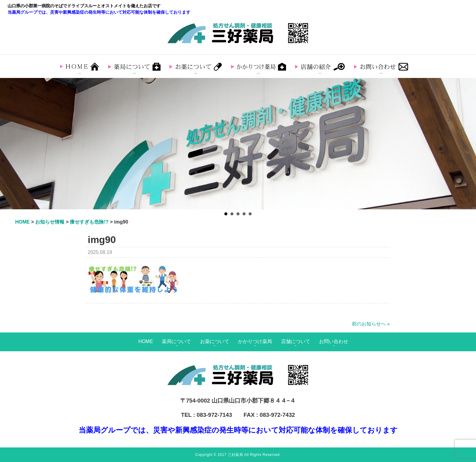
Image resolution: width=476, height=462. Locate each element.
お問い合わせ (334, 341)
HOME (146, 341)
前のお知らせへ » (371, 324)
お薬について (215, 341)
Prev (8, 144)
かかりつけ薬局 (255, 341)
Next (468, 144)
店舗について (296, 341)
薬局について (176, 341)
